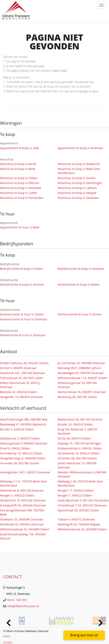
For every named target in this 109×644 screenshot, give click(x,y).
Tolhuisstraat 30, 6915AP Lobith (21, 378)
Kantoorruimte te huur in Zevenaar (24, 319)
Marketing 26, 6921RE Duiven (77, 397)
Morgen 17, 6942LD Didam (76, 490)
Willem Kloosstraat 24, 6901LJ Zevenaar (20, 385)
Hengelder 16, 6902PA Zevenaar (22, 397)
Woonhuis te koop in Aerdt (18, 164)
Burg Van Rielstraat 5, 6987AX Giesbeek (78, 431)
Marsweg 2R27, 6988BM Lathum (79, 368)
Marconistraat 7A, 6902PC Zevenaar (82, 392)
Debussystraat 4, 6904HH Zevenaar (24, 443)
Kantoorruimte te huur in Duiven (80, 314)
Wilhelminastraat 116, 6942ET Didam (82, 378)
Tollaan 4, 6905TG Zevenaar (76, 519)
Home (7, 636)
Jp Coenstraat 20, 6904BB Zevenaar (81, 363)
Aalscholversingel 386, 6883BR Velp (24, 419)
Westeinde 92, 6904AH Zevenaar (22, 524)
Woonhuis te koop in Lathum (77, 188)
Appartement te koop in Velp (19, 148)
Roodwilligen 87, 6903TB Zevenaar (81, 373)
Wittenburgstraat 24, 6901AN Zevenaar (77, 385)
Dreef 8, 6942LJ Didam (15, 448)
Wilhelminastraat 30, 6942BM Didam (25, 529)
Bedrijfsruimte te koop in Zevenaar (81, 269)
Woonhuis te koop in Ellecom (20, 183)
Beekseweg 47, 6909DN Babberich (23, 424)
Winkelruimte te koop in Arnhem (22, 285)
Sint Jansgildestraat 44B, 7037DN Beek (22, 512)
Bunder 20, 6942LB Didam (75, 424)
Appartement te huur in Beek (20, 227)
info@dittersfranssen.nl (23, 606)
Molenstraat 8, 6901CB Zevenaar (22, 490)
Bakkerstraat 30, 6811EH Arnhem (80, 419)
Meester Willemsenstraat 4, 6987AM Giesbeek (82, 474)
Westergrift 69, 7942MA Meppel (79, 524)
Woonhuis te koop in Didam (19, 178)
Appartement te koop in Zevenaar (80, 148)
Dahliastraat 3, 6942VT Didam (20, 438)
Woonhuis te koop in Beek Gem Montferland (79, 171)
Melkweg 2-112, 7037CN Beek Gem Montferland (24, 483)
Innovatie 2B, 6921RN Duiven (77, 458)
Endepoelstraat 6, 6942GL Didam (80, 448)
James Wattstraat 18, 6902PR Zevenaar (77, 465)
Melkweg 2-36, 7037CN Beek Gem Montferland (80, 483)
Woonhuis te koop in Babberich (79, 164)
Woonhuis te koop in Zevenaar (78, 198)
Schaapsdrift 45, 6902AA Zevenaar (23, 505)
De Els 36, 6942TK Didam (74, 438)
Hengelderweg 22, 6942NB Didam (23, 458)
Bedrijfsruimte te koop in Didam (22, 269)
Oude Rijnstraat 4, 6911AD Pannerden (83, 500)
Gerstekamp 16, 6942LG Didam (21, 453)
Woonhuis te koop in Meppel (77, 193)
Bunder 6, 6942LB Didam (17, 429)
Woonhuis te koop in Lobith (19, 193)
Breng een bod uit (84, 635)
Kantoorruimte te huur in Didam (22, 314)
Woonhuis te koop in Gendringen (80, 183)
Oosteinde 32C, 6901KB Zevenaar (22, 373)
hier (55, 91)
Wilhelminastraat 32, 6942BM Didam (82, 529)
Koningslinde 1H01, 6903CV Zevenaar (25, 472)
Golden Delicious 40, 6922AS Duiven (24, 363)
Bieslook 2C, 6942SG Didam (19, 392)
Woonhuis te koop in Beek (18, 169)
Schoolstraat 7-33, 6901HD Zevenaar (82, 505)
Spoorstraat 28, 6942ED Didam (78, 510)
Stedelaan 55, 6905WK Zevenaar (22, 519)
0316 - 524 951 (17, 600)
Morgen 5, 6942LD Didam (17, 495)
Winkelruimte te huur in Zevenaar (23, 335)
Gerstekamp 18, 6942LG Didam (79, 453)
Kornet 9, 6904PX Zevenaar (18, 368)
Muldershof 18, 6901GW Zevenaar (23, 500)
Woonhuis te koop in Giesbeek (21, 188)
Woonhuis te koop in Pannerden (22, 198)
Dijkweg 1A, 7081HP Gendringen (79, 443)
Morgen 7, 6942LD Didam (75, 495)
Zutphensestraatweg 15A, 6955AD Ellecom (23, 536)
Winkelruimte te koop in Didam (79, 285)
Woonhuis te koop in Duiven (77, 178)
